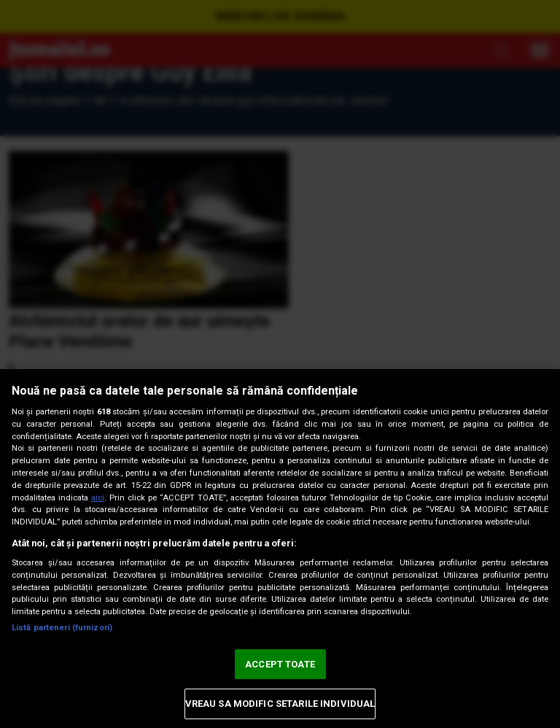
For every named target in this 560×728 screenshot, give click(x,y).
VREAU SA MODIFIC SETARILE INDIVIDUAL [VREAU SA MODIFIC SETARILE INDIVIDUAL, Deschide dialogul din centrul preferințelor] (280, 704)
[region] (280, 549)
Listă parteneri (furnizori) (62, 628)
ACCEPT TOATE (280, 664)
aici (98, 498)
